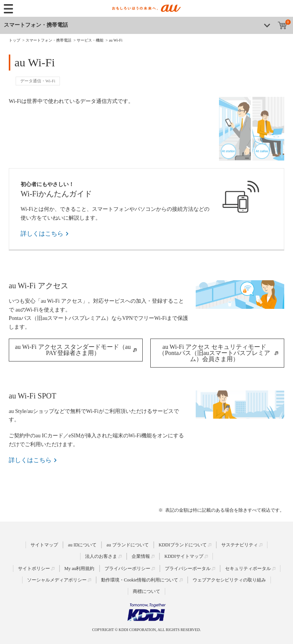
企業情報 (141, 556)
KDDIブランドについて (183, 544)
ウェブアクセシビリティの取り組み (229, 580)
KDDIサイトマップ (184, 556)
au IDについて (82, 544)
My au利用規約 (80, 569)
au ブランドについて (127, 544)
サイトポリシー (34, 569)
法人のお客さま (101, 556)
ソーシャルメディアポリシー (57, 580)
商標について (146, 591)
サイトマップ (44, 544)
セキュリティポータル (248, 569)
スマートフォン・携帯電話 (36, 25)
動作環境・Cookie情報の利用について (140, 580)
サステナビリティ (240, 544)
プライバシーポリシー (127, 569)
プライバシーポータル (188, 569)
